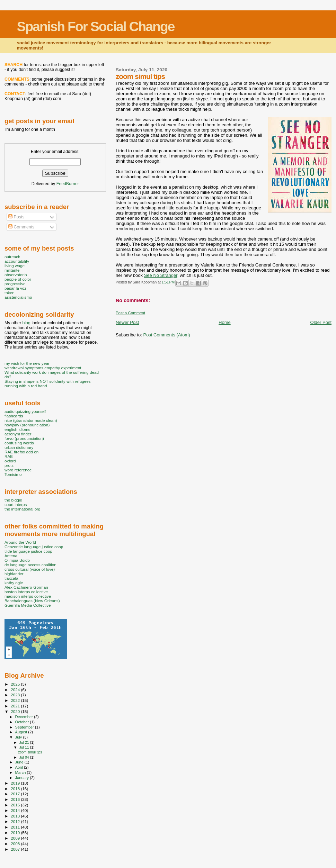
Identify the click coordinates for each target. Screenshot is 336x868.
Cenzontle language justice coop (34, 547)
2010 (16, 833)
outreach (12, 257)
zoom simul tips (30, 752)
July (19, 737)
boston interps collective (26, 592)
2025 (16, 684)
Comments (21, 227)
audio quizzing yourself (25, 411)
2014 (16, 810)
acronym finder (18, 434)
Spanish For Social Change (96, 26)
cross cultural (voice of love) (30, 569)
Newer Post (127, 322)
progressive (15, 284)
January (23, 778)
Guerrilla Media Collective (28, 605)
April (20, 767)
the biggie (13, 500)
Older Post (321, 322)
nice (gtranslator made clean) (31, 420)
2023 (16, 695)
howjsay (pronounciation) (27, 425)
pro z (9, 465)
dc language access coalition (30, 565)
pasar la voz (15, 288)
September (25, 727)
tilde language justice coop (28, 551)
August (22, 732)
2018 (16, 789)
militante (12, 270)
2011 (16, 827)
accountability (17, 261)
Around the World (20, 542)
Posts (16, 217)
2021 (16, 706)
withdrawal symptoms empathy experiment (43, 368)
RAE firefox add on (21, 452)
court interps (16, 504)
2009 (16, 838)
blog (26, 323)
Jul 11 (24, 747)
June (20, 762)
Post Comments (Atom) (166, 335)
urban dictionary (19, 447)
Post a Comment (130, 313)
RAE (9, 456)
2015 (16, 805)
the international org (23, 509)
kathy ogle (14, 583)
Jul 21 (24, 742)
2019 (16, 783)
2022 (16, 700)
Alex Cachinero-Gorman (26, 587)
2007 (16, 849)
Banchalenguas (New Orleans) (32, 601)
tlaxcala (11, 578)
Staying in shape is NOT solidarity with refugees (48, 381)
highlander (14, 574)
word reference (18, 470)
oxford (10, 461)
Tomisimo (13, 474)
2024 (16, 690)
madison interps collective (28, 596)
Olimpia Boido (17, 560)
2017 (16, 794)
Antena (11, 556)
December (25, 717)
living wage (15, 266)
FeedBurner (68, 184)
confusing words (19, 443)
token (10, 293)
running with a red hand (26, 386)
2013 (16, 816)
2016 (16, 799)
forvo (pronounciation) (24, 438)
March (21, 772)
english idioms (17, 429)
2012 (16, 821)
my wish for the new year (27, 363)
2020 (16, 711)
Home (225, 322)
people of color (18, 279)
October (23, 722)
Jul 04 (24, 757)
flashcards (14, 416)
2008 (16, 844)
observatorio (16, 275)
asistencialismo (18, 297)
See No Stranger (161, 275)
